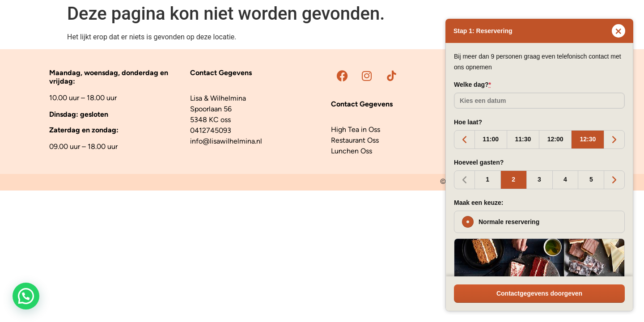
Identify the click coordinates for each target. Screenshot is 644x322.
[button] (26, 296)
